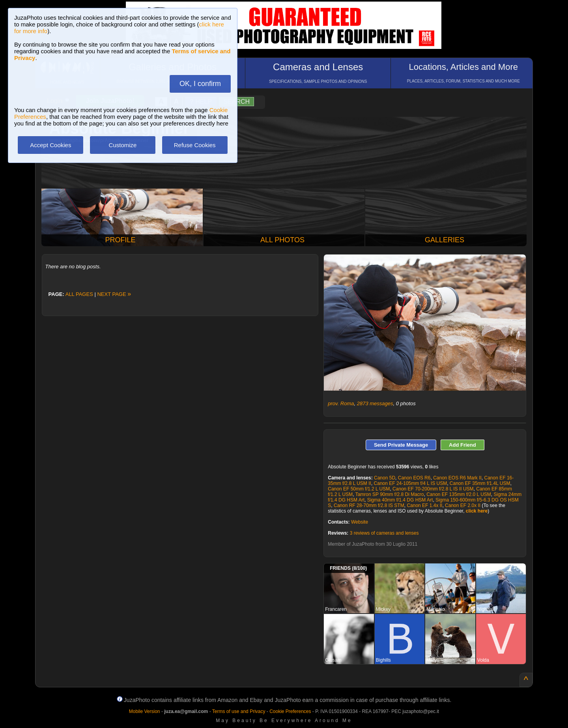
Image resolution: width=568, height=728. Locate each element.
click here (477, 511)
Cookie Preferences (290, 711)
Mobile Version (145, 711)
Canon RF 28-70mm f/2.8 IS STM (369, 505)
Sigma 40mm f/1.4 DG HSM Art (400, 500)
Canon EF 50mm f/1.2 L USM (359, 489)
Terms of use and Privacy (239, 711)
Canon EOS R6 (414, 478)
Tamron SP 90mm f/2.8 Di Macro (390, 494)
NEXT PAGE (114, 294)
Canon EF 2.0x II (463, 505)
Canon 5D (385, 478)
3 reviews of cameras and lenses (384, 533)
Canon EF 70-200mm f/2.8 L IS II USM (433, 489)
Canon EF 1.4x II (424, 505)
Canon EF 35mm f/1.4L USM (480, 483)
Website (360, 522)
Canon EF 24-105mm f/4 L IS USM (411, 483)
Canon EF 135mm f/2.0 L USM (459, 494)
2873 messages (375, 403)
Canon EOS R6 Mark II (457, 478)
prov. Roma (341, 403)
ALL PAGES (79, 294)
